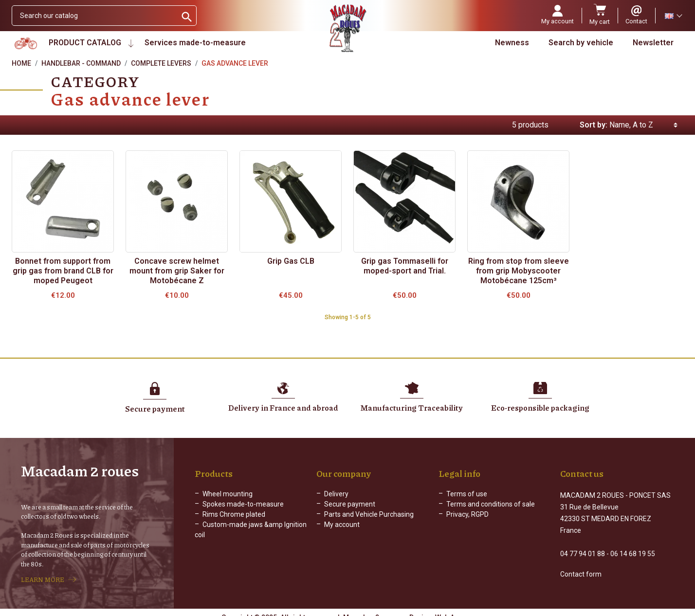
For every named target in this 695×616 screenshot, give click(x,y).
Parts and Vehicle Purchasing (369, 514)
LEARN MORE (43, 575)
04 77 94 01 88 (583, 545)
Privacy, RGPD (467, 514)
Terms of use (467, 494)
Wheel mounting (228, 494)
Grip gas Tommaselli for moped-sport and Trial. (405, 266)
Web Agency (455, 609)
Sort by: (594, 125)
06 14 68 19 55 (633, 545)
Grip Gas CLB (291, 261)
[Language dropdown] (673, 16)
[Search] (94, 16)
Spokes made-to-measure (243, 504)
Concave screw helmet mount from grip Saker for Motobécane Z (177, 271)
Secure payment (350, 504)
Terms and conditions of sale (491, 504)
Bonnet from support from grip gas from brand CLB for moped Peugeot (63, 271)
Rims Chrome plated (234, 514)
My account (342, 525)
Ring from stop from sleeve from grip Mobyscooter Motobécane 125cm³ (519, 271)
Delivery (336, 494)
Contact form (581, 565)
